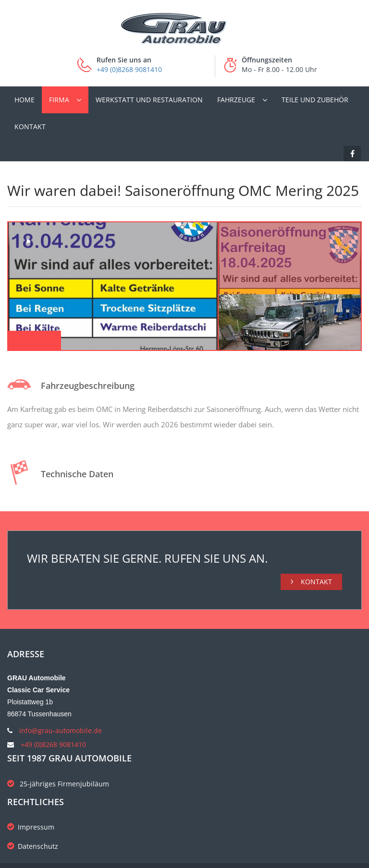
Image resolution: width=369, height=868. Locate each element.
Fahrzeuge (236, 100)
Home (25, 100)
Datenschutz (33, 846)
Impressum (31, 827)
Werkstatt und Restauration (149, 100)
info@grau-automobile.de (61, 730)
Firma (59, 100)
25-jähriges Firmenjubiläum (58, 784)
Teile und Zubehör (315, 100)
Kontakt (30, 127)
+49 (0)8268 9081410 (129, 69)
